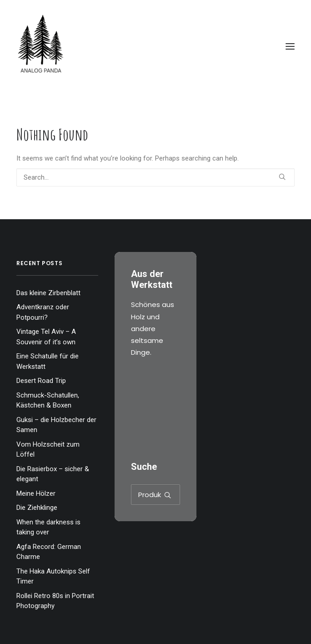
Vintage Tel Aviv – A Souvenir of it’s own (46, 337)
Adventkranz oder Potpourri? (43, 312)
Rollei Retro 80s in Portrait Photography (55, 601)
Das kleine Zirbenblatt (48, 293)
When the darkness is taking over (48, 527)
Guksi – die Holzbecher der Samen (56, 425)
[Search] (155, 177)
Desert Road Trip (41, 381)
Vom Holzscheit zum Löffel (48, 450)
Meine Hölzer (36, 493)
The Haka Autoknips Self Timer (53, 576)
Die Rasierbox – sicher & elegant (53, 474)
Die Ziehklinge (37, 508)
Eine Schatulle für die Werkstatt (48, 361)
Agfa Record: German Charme (49, 552)
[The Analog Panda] (155, 46)
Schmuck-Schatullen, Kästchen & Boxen (48, 400)
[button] (290, 46)
